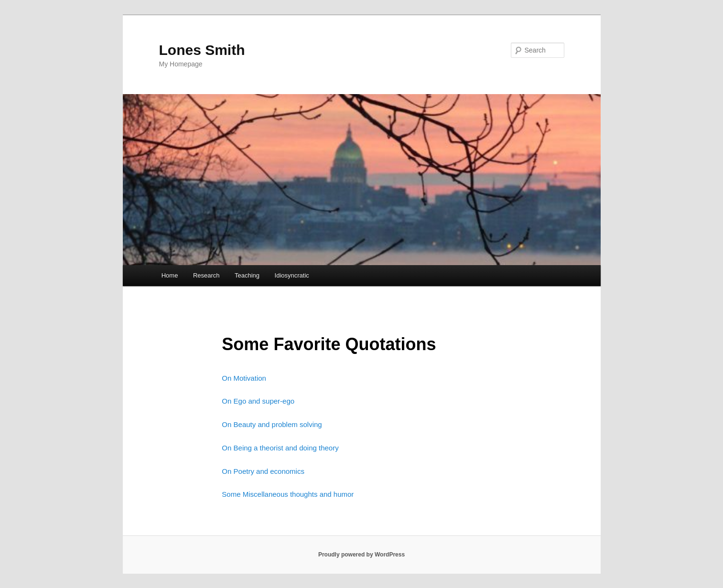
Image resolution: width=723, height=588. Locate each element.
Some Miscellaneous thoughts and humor (288, 494)
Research (206, 275)
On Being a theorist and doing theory (280, 448)
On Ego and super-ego (258, 401)
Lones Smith (202, 50)
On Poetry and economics (263, 471)
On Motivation (244, 378)
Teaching (247, 275)
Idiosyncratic (292, 275)
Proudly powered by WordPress (361, 555)
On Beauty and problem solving (272, 424)
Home (170, 275)
